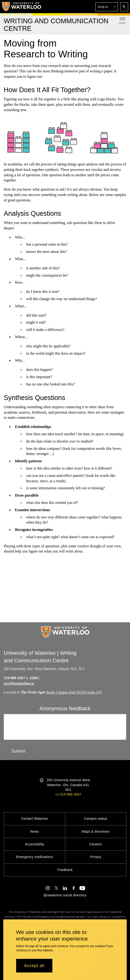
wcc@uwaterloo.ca (19, 683)
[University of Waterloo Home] (22, 7)
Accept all (34, 966)
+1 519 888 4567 (68, 794)
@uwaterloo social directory (65, 895)
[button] (107, 7)
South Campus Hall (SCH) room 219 (74, 692)
